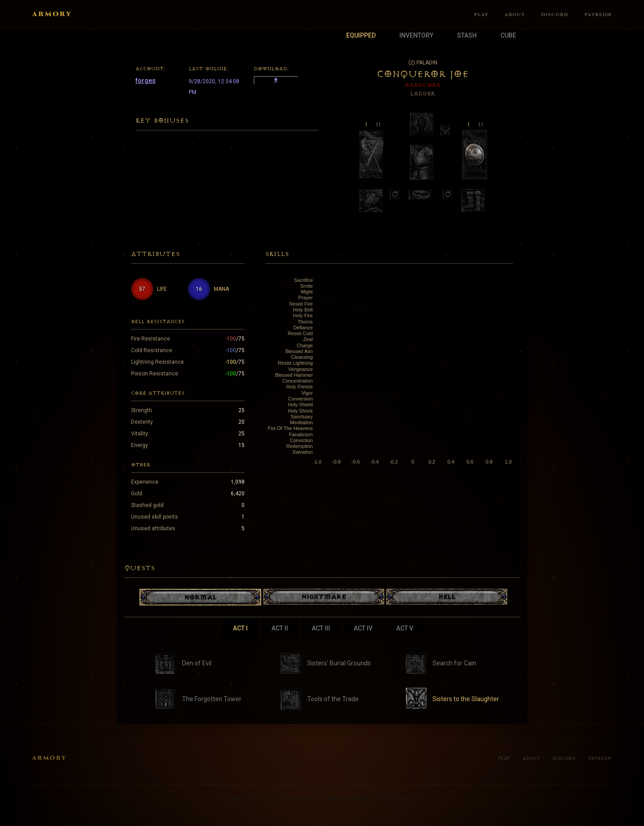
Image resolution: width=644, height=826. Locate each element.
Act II (280, 628)
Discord (555, 15)
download (276, 80)
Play (481, 15)
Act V (405, 628)
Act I (240, 628)
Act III (321, 628)
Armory (52, 14)
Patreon (598, 15)
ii (378, 124)
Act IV (363, 628)
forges (146, 81)
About (515, 15)
